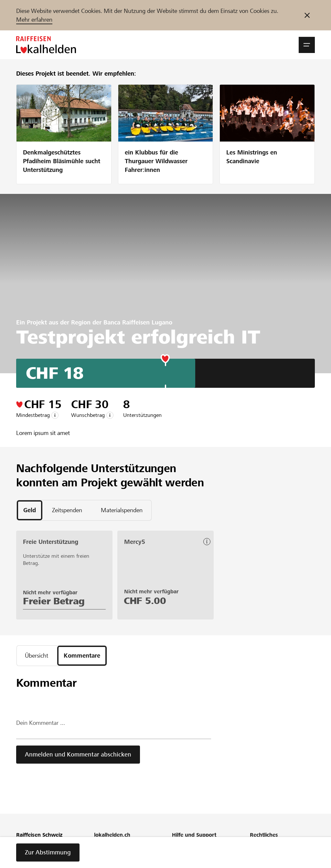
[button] (307, 45)
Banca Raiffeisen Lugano (138, 322)
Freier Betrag (54, 601)
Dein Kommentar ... (41, 723)
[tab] (30, 510)
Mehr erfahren (34, 20)
